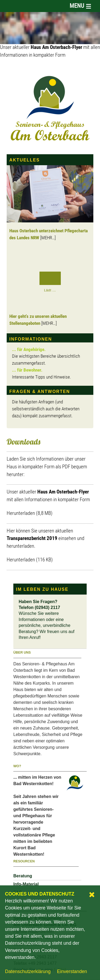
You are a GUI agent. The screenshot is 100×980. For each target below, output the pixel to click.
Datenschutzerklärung (28, 971)
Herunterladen (21, 514)
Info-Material (26, 884)
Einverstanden (72, 971)
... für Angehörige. (29, 350)
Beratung (23, 876)
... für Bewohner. (27, 370)
